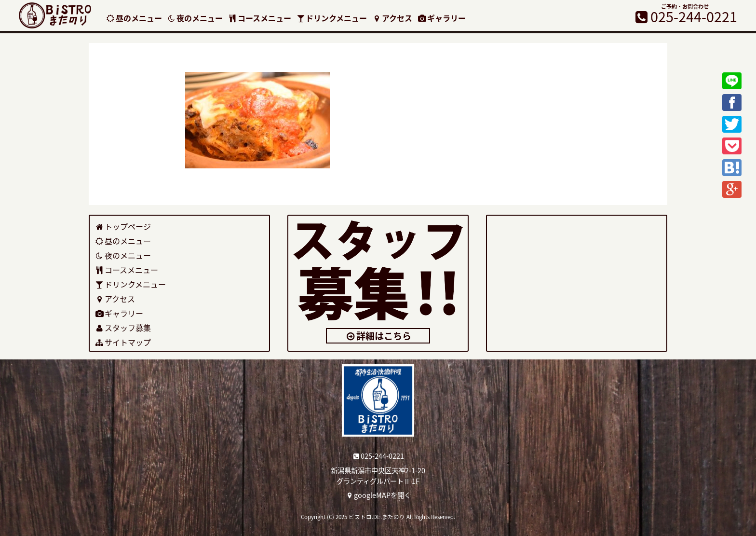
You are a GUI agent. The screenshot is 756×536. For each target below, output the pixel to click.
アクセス (392, 18)
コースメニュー (259, 18)
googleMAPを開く (378, 495)
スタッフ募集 (123, 328)
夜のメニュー (195, 18)
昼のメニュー (134, 18)
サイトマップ (123, 342)
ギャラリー (441, 18)
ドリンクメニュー (332, 18)
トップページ (123, 226)
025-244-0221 (378, 456)
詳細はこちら (378, 336)
